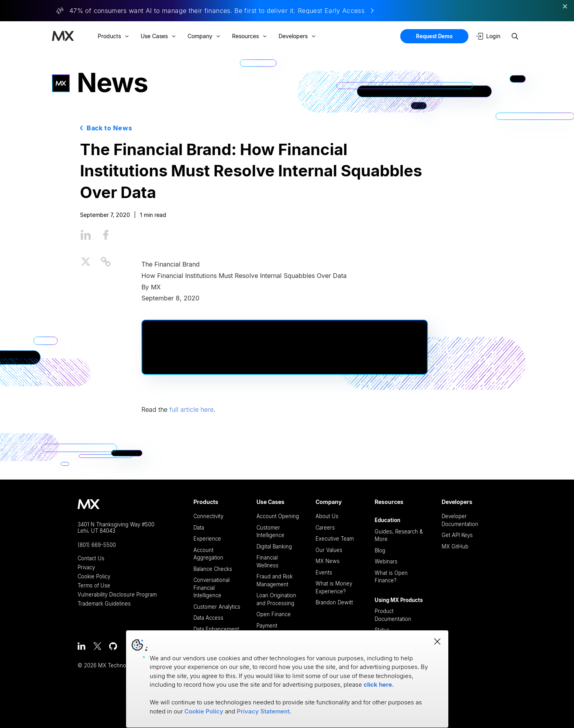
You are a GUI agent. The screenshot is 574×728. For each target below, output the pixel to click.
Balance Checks (213, 569)
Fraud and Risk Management (275, 580)
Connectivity (208, 516)
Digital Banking (274, 546)
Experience (207, 539)
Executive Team (335, 539)
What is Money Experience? (334, 587)
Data (199, 528)
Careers (325, 528)
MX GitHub (455, 546)
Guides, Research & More (399, 535)
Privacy (86, 568)
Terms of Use (94, 586)
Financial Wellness (267, 561)
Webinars (386, 561)
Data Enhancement (216, 629)
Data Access (208, 618)
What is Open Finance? (391, 577)
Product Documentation (393, 615)
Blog (380, 550)
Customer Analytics (217, 607)
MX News (328, 561)
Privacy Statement (263, 711)
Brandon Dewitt (334, 602)
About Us (327, 516)
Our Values (329, 550)
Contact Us (91, 559)
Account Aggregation (208, 554)
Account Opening (278, 516)
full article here (191, 409)
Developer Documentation (460, 520)
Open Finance (274, 614)
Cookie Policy (94, 577)
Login (488, 36)
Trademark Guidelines (104, 604)
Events (324, 572)
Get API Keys (457, 535)
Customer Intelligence (270, 532)
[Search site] (515, 36)
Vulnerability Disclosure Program (117, 595)
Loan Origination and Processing (276, 599)
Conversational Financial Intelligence (212, 588)
